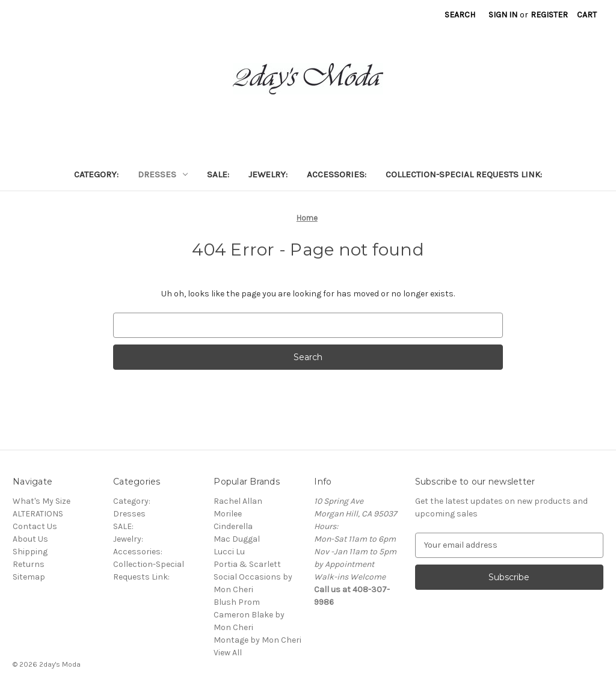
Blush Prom (237, 602)
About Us (30, 539)
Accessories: (337, 174)
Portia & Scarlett (247, 564)
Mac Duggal (237, 539)
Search (460, 15)
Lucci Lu (229, 552)
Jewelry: (268, 174)
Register (549, 15)
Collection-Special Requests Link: (464, 174)
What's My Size (42, 501)
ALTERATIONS (38, 514)
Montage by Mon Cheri (257, 640)
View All (228, 653)
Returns (29, 564)
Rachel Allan (238, 501)
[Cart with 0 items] (587, 15)
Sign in (503, 15)
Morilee (228, 514)
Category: (96, 174)
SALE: (218, 174)
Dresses (163, 174)
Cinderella (233, 526)
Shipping (30, 552)
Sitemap (29, 577)
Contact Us (35, 526)
